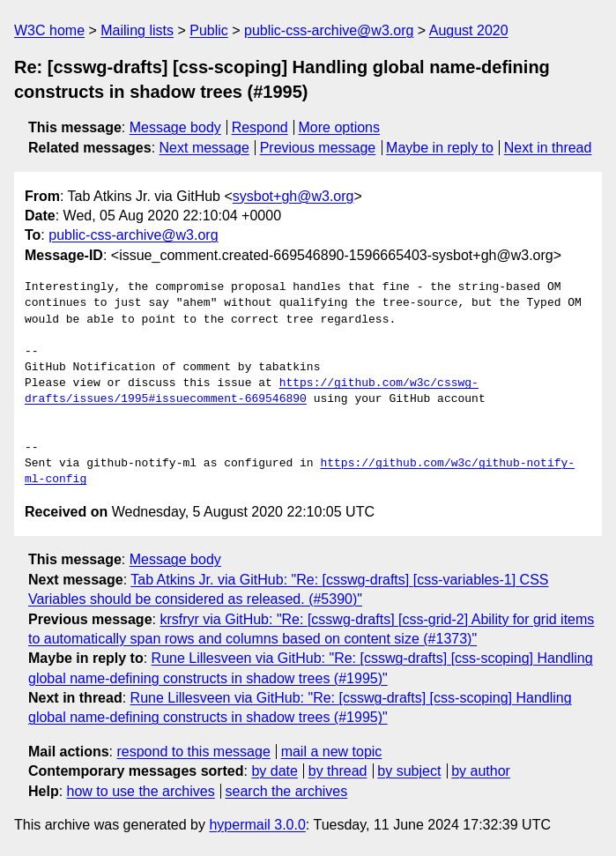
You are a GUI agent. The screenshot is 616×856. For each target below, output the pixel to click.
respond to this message (193, 752)
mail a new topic (332, 752)
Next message (204, 148)
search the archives (287, 791)
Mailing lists (137, 30)
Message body (175, 127)
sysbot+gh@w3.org (293, 196)
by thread (338, 771)
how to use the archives (141, 791)
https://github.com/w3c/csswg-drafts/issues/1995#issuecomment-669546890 (252, 391)
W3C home (49, 30)
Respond (260, 127)
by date (274, 771)
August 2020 (469, 30)
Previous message (318, 148)
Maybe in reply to (440, 148)
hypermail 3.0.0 (257, 825)
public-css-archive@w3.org (329, 30)
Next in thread (548, 148)
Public (209, 30)
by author (481, 771)
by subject (409, 771)
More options (340, 127)
